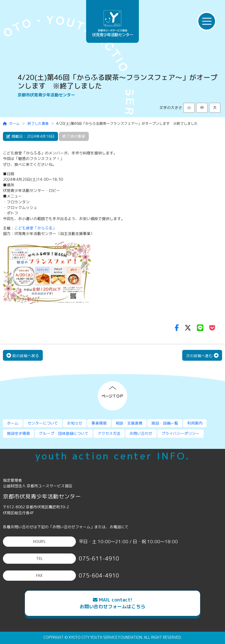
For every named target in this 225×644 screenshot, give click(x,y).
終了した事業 (38, 123)
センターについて (43, 423)
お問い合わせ (141, 433)
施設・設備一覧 (165, 423)
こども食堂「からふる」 (35, 228)
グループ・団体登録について (64, 433)
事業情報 (99, 423)
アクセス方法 (109, 433)
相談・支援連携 (129, 423)
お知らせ (75, 423)
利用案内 (195, 423)
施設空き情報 (18, 433)
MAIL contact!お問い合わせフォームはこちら (112, 603)
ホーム (11, 123)
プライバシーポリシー (180, 433)
